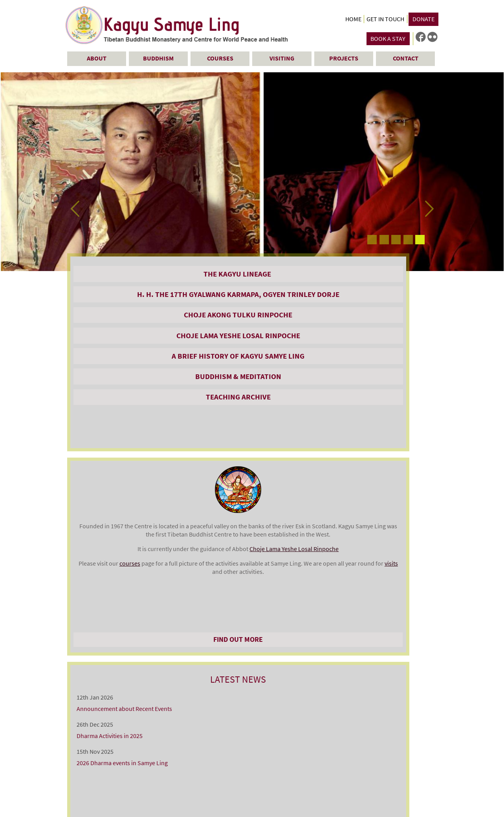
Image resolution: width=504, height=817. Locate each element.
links (407, 739)
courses (253, 409)
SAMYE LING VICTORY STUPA (127, 612)
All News (376, 450)
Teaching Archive (127, 442)
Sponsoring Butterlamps (128, 632)
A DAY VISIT (128, 528)
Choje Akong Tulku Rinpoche (127, 338)
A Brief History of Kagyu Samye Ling (127, 397)
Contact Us (80, 800)
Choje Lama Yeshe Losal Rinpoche (128, 367)
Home (353, 19)
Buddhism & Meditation (127, 422)
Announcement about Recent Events (372, 300)
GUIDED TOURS (127, 591)
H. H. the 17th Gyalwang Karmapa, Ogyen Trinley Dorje (127, 303)
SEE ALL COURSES (251, 557)
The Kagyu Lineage (128, 274)
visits (238, 433)
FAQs (128, 653)
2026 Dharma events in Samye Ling (370, 354)
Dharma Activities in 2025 (357, 327)
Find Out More (251, 450)
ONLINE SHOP (127, 570)
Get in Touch (385, 19)
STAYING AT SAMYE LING (127, 507)
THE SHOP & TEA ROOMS (128, 549)
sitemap (427, 739)
